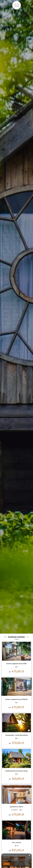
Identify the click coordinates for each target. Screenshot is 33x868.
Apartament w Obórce (16, 807)
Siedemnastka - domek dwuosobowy (17, 735)
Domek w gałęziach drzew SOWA (16, 664)
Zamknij (7, 864)
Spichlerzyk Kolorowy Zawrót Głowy (16, 771)
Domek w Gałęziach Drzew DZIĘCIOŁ (16, 699)
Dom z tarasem (17, 842)
